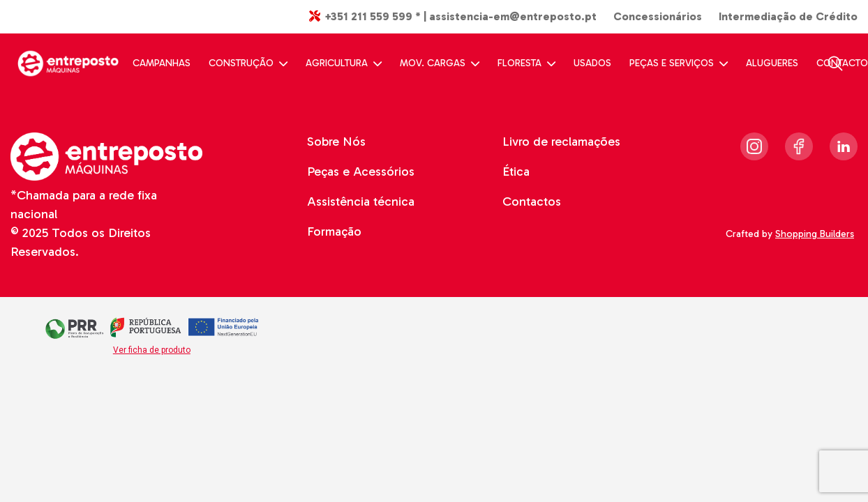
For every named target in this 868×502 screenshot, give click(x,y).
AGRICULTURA (344, 63)
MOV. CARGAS (440, 63)
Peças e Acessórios (361, 172)
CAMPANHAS (162, 63)
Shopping (816, 234)
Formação (334, 231)
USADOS (592, 63)
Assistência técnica (361, 201)
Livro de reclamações (561, 142)
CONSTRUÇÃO (248, 63)
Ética (516, 172)
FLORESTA (526, 63)
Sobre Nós (336, 142)
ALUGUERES (772, 63)
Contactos (532, 201)
